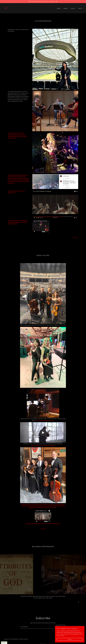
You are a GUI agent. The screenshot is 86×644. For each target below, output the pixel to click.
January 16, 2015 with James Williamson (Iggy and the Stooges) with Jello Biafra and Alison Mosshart (18, 222)
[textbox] (37, 627)
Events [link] (73, 8)
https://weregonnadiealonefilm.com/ (45, 420)
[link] (7, 8)
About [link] (59, 8)
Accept (71, 639)
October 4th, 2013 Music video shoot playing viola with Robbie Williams (43, 523)
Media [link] (66, 8)
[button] (80, 8)
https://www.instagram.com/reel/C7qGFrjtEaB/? (43, 445)
